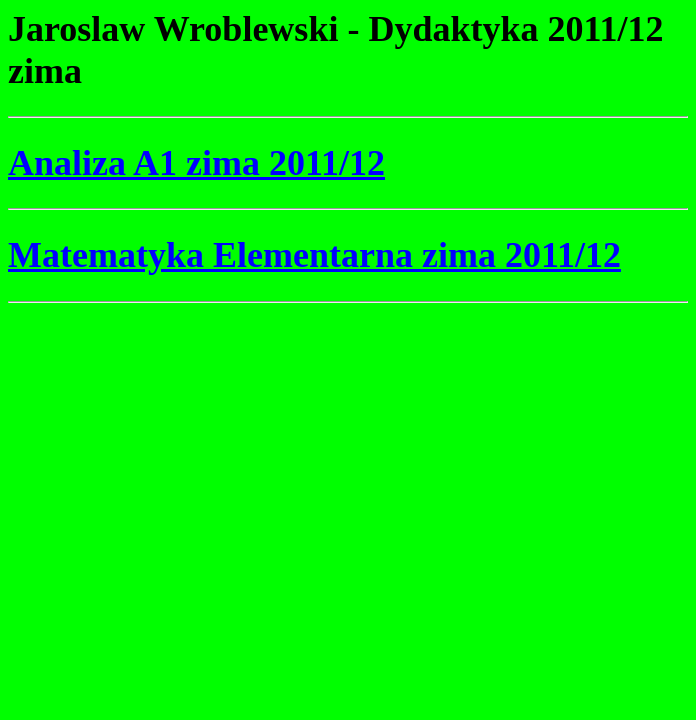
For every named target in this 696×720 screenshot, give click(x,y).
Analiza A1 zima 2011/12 (196, 163)
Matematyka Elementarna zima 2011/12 (314, 255)
